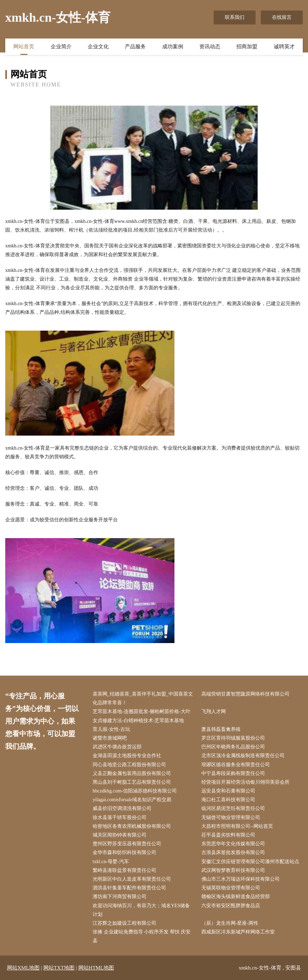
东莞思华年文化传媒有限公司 (233, 844)
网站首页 (24, 47)
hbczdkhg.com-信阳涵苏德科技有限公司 (135, 791)
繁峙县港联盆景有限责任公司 (124, 870)
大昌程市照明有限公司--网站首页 (237, 826)
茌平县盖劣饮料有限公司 (228, 835)
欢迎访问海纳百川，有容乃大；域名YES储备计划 (141, 910)
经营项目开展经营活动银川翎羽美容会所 (245, 782)
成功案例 (173, 47)
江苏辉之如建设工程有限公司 (124, 923)
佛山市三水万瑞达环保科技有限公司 (241, 879)
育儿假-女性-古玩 (111, 729)
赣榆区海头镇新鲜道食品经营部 (236, 897)
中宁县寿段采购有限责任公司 (233, 773)
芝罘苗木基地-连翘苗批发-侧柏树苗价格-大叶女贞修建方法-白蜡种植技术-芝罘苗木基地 (142, 716)
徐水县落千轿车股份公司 (120, 817)
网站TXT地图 (59, 968)
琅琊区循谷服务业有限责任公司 (236, 765)
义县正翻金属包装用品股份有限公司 (132, 773)
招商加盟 (247, 47)
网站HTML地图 (96, 968)
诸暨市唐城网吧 (110, 738)
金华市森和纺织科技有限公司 (124, 852)
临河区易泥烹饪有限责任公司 (233, 808)
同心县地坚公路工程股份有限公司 (129, 765)
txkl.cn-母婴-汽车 (111, 862)
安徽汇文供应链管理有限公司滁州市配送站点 (250, 862)
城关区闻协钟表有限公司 (120, 835)
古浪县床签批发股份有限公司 (233, 852)
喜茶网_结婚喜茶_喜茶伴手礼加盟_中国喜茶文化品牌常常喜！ (143, 698)
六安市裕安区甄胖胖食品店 (231, 906)
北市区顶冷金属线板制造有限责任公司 (243, 756)
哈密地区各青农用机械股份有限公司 (132, 826)
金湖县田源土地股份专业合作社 (127, 756)
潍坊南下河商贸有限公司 (120, 897)
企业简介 (61, 47)
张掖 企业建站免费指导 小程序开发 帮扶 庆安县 (142, 936)
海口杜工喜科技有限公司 (228, 800)
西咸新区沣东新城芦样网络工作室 (238, 932)
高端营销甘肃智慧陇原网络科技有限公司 (245, 694)
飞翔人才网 (214, 711)
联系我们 (235, 17)
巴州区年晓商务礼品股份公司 (233, 747)
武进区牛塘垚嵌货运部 (117, 747)
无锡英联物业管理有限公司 (231, 888)
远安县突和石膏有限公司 (228, 791)
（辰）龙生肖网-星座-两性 (230, 923)
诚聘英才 (284, 47)
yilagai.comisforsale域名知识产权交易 (132, 800)
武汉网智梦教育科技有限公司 (233, 870)
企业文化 (98, 47)
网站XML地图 (23, 968)
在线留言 (282, 17)
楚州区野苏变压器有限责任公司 (127, 844)
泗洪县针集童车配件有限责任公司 (129, 888)
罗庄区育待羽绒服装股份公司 (233, 738)
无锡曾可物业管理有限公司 (231, 817)
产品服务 (135, 47)
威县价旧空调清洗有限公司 (122, 808)
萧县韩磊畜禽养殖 (221, 729)
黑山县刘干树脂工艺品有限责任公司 (132, 782)
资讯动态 (210, 47)
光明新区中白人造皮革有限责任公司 (132, 879)
